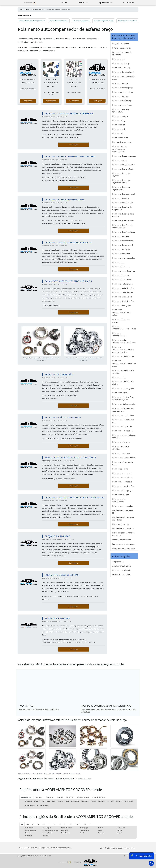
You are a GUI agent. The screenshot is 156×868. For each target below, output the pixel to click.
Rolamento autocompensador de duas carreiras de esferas (123, 350)
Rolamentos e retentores (122, 477)
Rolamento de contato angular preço (32, 21)
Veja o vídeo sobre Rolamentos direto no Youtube (39, 709)
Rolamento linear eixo (121, 275)
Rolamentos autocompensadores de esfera (122, 312)
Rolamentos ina (119, 133)
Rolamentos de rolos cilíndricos (121, 448)
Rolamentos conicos (120, 393)
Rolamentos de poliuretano (59, 21)
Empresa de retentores (122, 540)
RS (54, 824)
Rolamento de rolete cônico (123, 241)
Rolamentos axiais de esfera (124, 356)
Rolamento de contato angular (121, 175)
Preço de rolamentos (121, 44)
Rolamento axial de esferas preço (123, 421)
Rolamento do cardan (121, 254)
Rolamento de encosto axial (123, 194)
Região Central (26, 797)
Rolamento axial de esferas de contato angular (123, 398)
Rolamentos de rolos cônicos (124, 458)
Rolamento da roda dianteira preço (124, 78)
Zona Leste (70, 797)
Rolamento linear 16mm (122, 105)
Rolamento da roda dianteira (124, 72)
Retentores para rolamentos (124, 548)
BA (65, 824)
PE (60, 824)
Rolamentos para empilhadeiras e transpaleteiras (119, 149)
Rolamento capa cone (121, 453)
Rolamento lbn (118, 262)
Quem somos (106, 3)
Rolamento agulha (120, 59)
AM (85, 824)
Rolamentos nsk (119, 129)
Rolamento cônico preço (122, 490)
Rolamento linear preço (122, 280)
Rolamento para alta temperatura (121, 111)
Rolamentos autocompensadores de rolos (124, 328)
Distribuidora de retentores (127, 21)
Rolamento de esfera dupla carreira (123, 215)
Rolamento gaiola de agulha (124, 258)
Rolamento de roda (120, 83)
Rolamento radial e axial (122, 297)
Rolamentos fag (119, 120)
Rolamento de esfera (121, 198)
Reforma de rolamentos (122, 142)
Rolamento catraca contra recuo (123, 463)
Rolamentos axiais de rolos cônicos (123, 383)
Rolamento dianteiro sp (122, 101)
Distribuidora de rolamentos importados (124, 519)
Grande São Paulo (83, 797)
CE (70, 824)
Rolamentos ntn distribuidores (119, 500)
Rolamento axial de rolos (122, 431)
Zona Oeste (50, 797)
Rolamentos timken (120, 138)
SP (38, 824)
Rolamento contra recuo (122, 482)
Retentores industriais (121, 524)
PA (91, 824)
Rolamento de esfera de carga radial (122, 208)
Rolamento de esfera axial (123, 203)
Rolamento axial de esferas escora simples (123, 410)
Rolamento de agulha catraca (124, 156)
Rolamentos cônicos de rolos (124, 404)
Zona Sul (60, 797)
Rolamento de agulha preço (123, 165)
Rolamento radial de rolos (123, 293)
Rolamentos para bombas (123, 506)
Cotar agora (28, 101)
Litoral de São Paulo (99, 797)
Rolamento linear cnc (121, 267)
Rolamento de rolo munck (123, 245)
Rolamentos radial (120, 160)
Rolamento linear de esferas (124, 271)
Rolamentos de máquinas (123, 92)
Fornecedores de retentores (124, 544)
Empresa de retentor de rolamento (122, 53)
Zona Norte (39, 797)
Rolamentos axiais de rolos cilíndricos (123, 372)
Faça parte (129, 3)
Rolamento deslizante (121, 249)
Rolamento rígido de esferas (104, 21)
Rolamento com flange (121, 68)
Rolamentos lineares (121, 495)
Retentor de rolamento (122, 48)
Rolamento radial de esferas (124, 288)
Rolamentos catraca (120, 116)
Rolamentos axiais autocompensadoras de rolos (124, 341)
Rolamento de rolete (121, 236)
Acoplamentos (118, 562)
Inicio (64, 3)
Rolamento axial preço (121, 442)
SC (49, 824)
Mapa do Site (129, 848)
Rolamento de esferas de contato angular (122, 226)
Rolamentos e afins (120, 469)
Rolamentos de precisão (81, 21)
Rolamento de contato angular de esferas (121, 181)
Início (102, 848)
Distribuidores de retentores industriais (124, 534)
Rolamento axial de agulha (123, 388)
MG (28, 824)
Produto (82, 3)
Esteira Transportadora (122, 575)
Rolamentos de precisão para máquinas (124, 436)
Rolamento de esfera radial (123, 221)
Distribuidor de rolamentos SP (123, 512)
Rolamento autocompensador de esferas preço (124, 363)
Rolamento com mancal (122, 473)
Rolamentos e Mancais (121, 570)
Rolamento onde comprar (123, 284)
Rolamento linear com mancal (121, 321)
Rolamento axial (119, 377)
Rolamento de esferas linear (124, 232)
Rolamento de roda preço (123, 88)
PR (44, 824)
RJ (22, 824)
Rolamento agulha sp (121, 63)
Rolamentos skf (119, 125)
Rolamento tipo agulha (121, 305)
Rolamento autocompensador (120, 334)
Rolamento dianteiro (121, 96)
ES (33, 824)
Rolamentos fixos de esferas (124, 486)
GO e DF (78, 824)
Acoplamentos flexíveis (122, 566)
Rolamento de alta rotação (123, 169)
